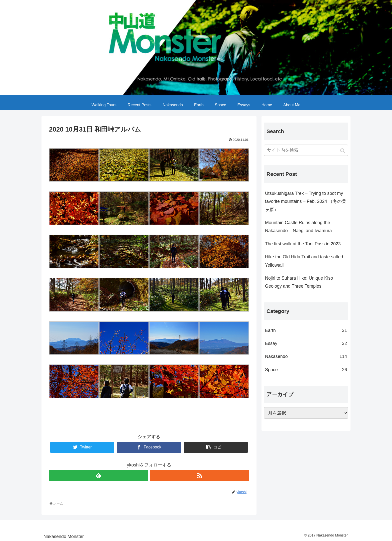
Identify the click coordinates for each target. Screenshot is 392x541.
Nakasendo (306, 356)
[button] (343, 151)
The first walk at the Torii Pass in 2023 (303, 244)
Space (306, 370)
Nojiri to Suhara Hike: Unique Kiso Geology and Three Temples (299, 282)
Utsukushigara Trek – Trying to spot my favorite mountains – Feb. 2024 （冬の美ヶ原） (306, 201)
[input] (306, 150)
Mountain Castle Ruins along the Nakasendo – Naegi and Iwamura (298, 227)
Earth (306, 330)
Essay (306, 343)
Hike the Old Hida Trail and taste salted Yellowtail (304, 261)
